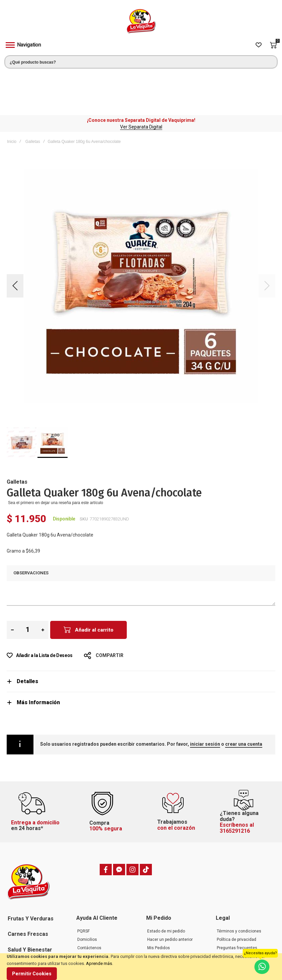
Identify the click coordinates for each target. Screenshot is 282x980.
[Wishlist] (259, 45)
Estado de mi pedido (166, 887)
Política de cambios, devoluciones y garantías (240, 914)
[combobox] (141, 62)
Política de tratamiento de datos (241, 926)
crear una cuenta (244, 700)
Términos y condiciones (239, 887)
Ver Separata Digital (141, 83)
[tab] (141, 637)
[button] (15, 242)
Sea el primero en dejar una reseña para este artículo (56, 459)
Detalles (27, 637)
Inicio (12, 98)
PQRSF (83, 887)
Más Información (38, 659)
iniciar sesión (205, 700)
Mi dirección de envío (167, 912)
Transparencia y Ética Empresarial (237, 939)
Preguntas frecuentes (98, 912)
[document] (141, 967)
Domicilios (87, 896)
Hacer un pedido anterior (170, 896)
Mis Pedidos (159, 904)
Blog (81, 929)
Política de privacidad (237, 896)
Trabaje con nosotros (97, 921)
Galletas (33, 98)
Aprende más (99, 963)
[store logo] (141, 21)
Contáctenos (89, 904)
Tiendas (85, 937)
